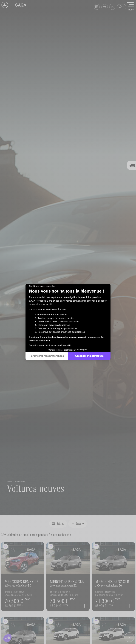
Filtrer (58, 524)
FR (122, 7)
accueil (9, 481)
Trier (76, 524)
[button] (131, 7)
